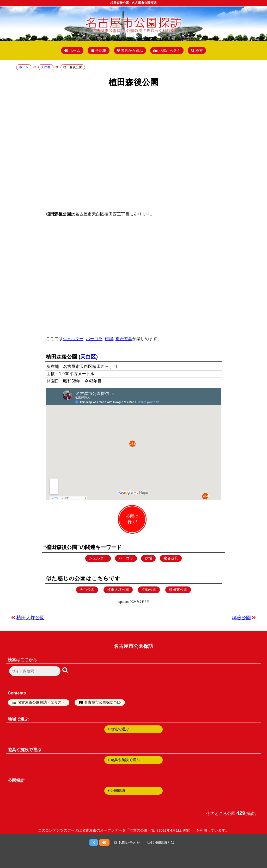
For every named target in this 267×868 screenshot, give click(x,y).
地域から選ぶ (167, 50)
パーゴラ (94, 339)
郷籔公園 (241, 618)
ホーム (72, 50)
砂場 (109, 339)
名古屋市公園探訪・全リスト (41, 702)
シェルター (73, 339)
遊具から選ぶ (130, 50)
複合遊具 (124, 339)
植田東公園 (178, 590)
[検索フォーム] (35, 671)
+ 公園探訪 (116, 790)
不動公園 (149, 590)
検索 (197, 50)
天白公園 (87, 590)
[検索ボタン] (66, 671)
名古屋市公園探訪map (102, 702)
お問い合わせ (127, 843)
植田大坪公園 (118, 590)
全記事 (99, 50)
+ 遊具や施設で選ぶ (124, 760)
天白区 (88, 357)
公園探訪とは (161, 843)
